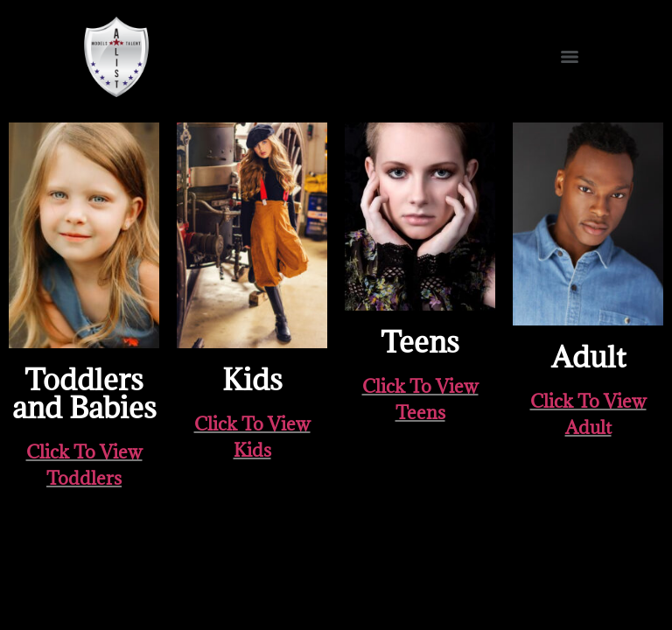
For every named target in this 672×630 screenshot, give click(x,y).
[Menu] (570, 57)
